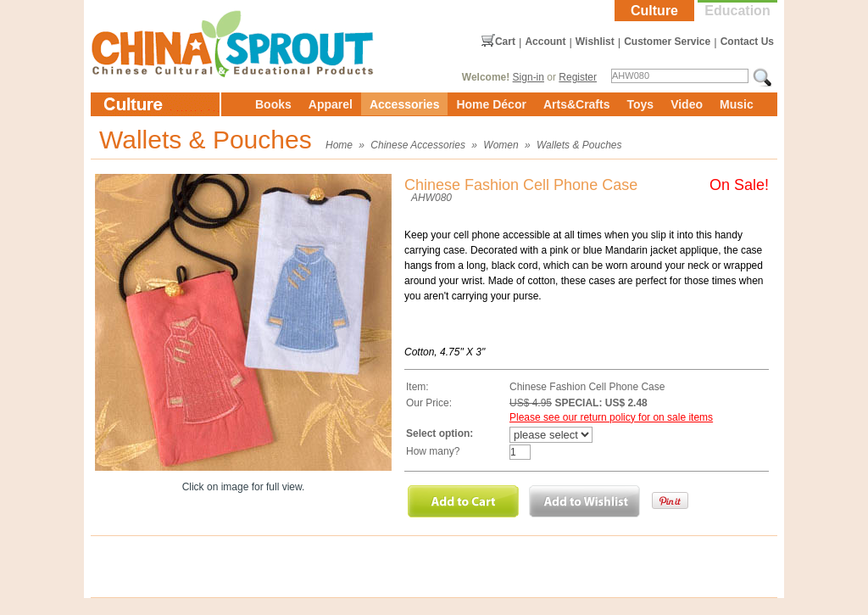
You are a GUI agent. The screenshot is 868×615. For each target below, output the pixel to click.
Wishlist (595, 42)
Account (545, 42)
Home (339, 145)
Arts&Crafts (577, 104)
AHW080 (431, 198)
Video (687, 104)
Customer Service (667, 42)
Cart (505, 42)
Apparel (331, 104)
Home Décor (491, 104)
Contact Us (747, 42)
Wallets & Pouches (579, 145)
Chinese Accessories (418, 145)
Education (737, 11)
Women (501, 145)
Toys (640, 104)
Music (737, 104)
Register (578, 77)
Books (273, 104)
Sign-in (529, 77)
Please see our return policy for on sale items (611, 417)
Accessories (405, 104)
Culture (654, 11)
